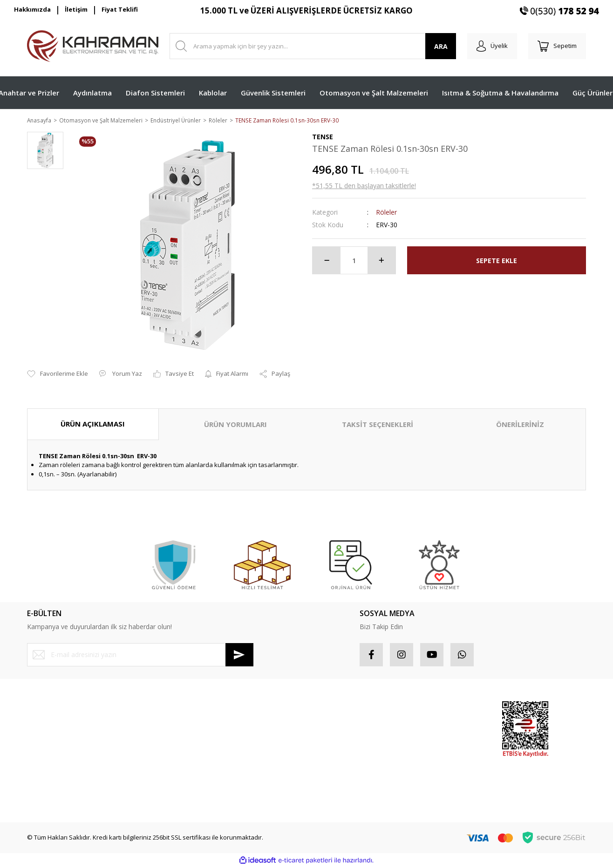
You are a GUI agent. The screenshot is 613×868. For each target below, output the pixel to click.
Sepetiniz (325, 759)
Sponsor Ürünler (431, 710)
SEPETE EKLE (497, 261)
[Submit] (239, 655)
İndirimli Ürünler (430, 743)
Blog (176, 776)
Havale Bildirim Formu (58, 776)
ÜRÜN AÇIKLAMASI (93, 425)
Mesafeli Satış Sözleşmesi (206, 710)
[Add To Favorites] (58, 375)
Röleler (386, 213)
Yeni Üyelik (42, 710)
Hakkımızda (32, 9)
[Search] (313, 46)
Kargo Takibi (44, 793)
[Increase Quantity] (381, 261)
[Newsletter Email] (140, 655)
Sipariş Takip (330, 726)
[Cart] (557, 46)
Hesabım (325, 710)
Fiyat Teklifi (120, 9)
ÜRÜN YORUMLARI (235, 425)
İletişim (76, 9)
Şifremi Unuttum (50, 743)
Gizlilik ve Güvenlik (196, 726)
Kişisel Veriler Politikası (202, 759)
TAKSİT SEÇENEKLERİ (378, 425)
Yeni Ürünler (425, 759)
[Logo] (93, 46)
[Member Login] (492, 46)
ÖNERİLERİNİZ (520, 425)
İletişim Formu (46, 759)
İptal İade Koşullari (196, 743)
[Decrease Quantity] (327, 261)
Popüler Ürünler (430, 726)
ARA (441, 46)
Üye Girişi (40, 726)
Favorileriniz (329, 743)
